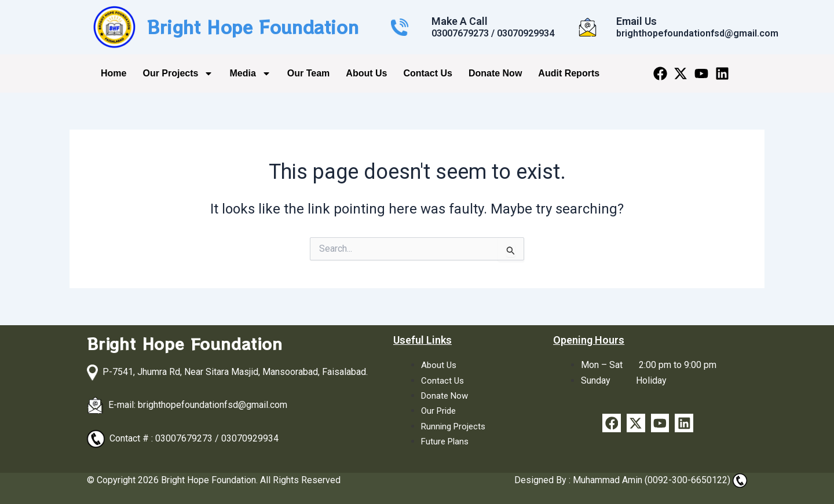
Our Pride (440, 411)
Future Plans (447, 441)
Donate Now (495, 73)
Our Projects (178, 73)
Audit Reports (569, 73)
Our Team (309, 73)
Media (250, 73)
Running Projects (455, 426)
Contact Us (427, 73)
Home (114, 73)
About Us (366, 73)
